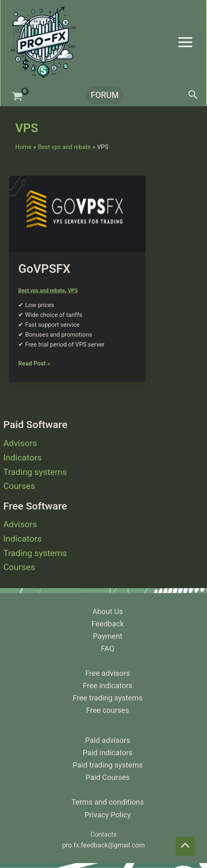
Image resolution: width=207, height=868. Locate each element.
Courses (19, 486)
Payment (107, 636)
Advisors (20, 443)
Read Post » (34, 363)
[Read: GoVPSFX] (77, 214)
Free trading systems (107, 698)
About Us (108, 611)
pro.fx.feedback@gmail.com (103, 845)
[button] (103, 95)
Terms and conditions (107, 802)
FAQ (108, 648)
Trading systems (35, 472)
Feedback (108, 624)
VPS (73, 290)
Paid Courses (107, 777)
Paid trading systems (108, 765)
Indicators (22, 458)
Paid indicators (108, 753)
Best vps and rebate (41, 290)
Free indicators (108, 685)
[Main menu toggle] (185, 42)
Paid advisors (107, 740)
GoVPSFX (44, 269)
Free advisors (108, 673)
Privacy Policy (108, 815)
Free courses (108, 710)
